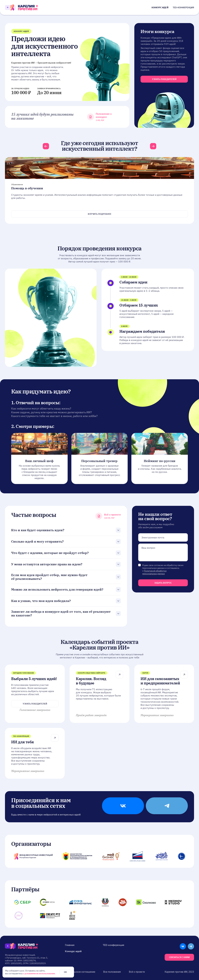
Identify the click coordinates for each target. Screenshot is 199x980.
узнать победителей (164, 79)
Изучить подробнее (100, 214)
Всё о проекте (137, 972)
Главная (70, 945)
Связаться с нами (179, 957)
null (163, 552)
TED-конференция (183, 7)
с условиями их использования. (39, 973)
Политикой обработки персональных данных (154, 572)
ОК (65, 972)
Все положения (112, 972)
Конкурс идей (160, 7)
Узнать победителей (35, 704)
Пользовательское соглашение (77, 972)
